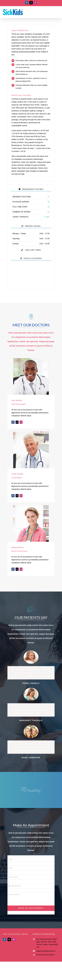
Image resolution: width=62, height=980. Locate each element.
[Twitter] (9, 939)
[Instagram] (14, 939)
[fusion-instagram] (21, 422)
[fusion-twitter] (17, 422)
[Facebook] (5, 939)
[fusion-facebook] (13, 422)
